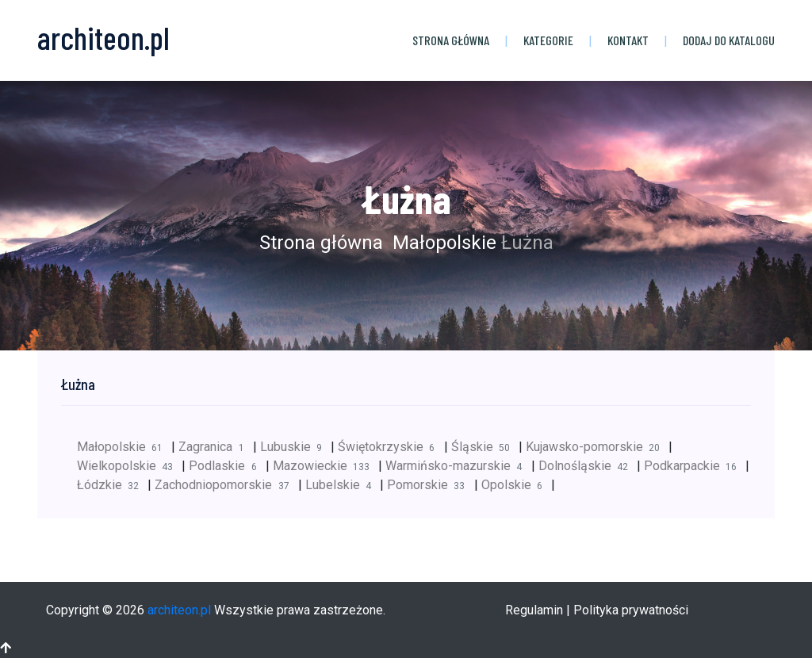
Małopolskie (442, 243)
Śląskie (485, 447)
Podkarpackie (695, 466)
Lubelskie (343, 485)
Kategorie (548, 40)
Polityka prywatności (631, 610)
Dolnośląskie (588, 466)
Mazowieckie (326, 466)
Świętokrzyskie (391, 447)
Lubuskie (295, 447)
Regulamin (534, 610)
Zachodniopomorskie (226, 485)
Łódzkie (112, 485)
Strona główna (451, 40)
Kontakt (628, 40)
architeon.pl (179, 610)
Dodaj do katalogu (729, 40)
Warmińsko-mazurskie (458, 466)
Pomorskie (430, 485)
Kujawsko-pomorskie (597, 447)
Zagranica (215, 447)
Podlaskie (227, 466)
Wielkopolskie (129, 466)
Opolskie (516, 485)
